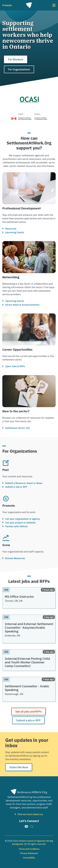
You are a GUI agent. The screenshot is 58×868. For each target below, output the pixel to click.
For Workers (16, 59)
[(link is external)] (26, 826)
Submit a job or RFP (28, 720)
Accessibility (29, 858)
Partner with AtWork (16, 526)
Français (7, 5)
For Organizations (19, 69)
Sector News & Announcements (22, 305)
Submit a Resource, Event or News (24, 483)
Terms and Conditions (29, 849)
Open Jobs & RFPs (15, 366)
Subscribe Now (19, 767)
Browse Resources (15, 558)
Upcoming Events (15, 232)
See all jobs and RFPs (28, 711)
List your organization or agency (22, 519)
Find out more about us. (30, 814)
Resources (11, 229)
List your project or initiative (20, 523)
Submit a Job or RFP (16, 487)
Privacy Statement (29, 853)
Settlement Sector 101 (18, 428)
